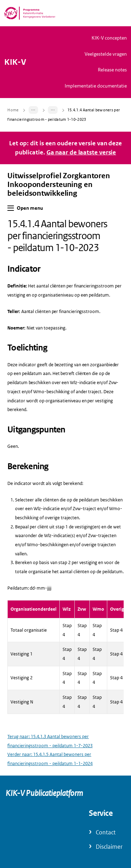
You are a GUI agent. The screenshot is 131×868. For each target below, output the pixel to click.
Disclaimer (109, 847)
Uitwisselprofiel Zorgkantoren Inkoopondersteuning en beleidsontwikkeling (59, 185)
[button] (11, 208)
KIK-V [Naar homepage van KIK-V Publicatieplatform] (15, 62)
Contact (106, 832)
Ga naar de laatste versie (81, 152)
